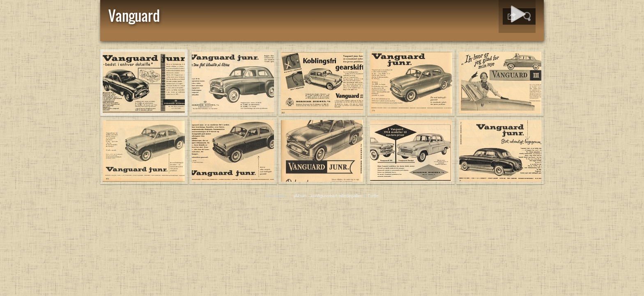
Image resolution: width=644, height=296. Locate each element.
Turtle (373, 196)
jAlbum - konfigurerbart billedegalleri (328, 196)
